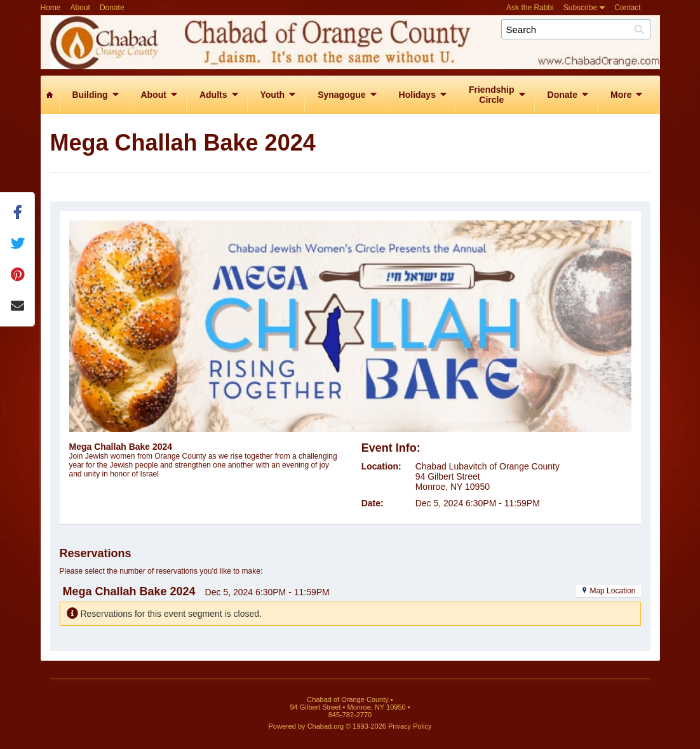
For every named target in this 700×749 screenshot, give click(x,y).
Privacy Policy (410, 726)
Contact (627, 8)
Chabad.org (326, 726)
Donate (112, 8)
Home (51, 8)
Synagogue (341, 95)
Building (90, 95)
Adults (213, 95)
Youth (273, 95)
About (80, 8)
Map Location (608, 591)
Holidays (417, 95)
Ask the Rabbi (530, 8)
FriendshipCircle (492, 95)
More (621, 95)
